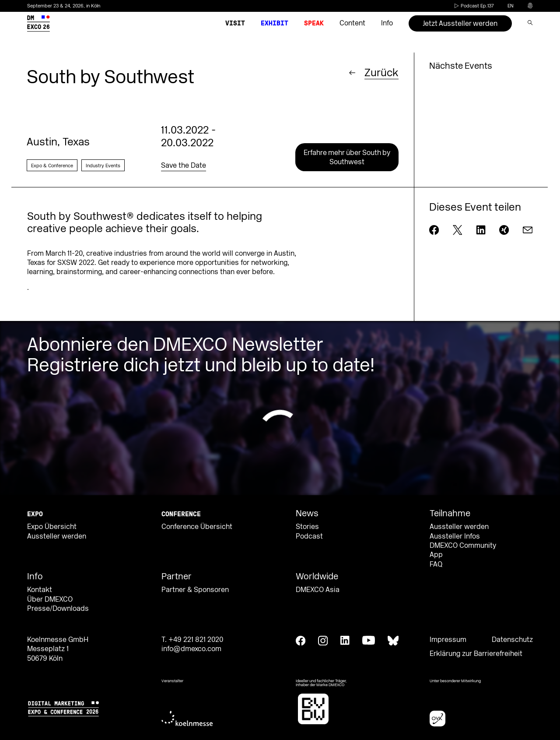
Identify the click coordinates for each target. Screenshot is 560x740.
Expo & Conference (52, 166)
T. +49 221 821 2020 (192, 640)
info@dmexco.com (191, 649)
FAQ (436, 564)
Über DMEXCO (50, 599)
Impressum (448, 640)
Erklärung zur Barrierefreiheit (476, 654)
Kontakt (40, 590)
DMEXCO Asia (318, 590)
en (511, 6)
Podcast (309, 536)
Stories (307, 527)
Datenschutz (512, 640)
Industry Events (103, 166)
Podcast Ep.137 (473, 6)
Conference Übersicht (197, 527)
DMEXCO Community (463, 546)
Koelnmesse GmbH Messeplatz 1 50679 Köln (58, 649)
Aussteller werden (57, 536)
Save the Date (184, 166)
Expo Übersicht (52, 527)
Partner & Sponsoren (195, 590)
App (436, 555)
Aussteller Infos (455, 536)
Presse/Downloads (58, 609)
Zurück (381, 73)
